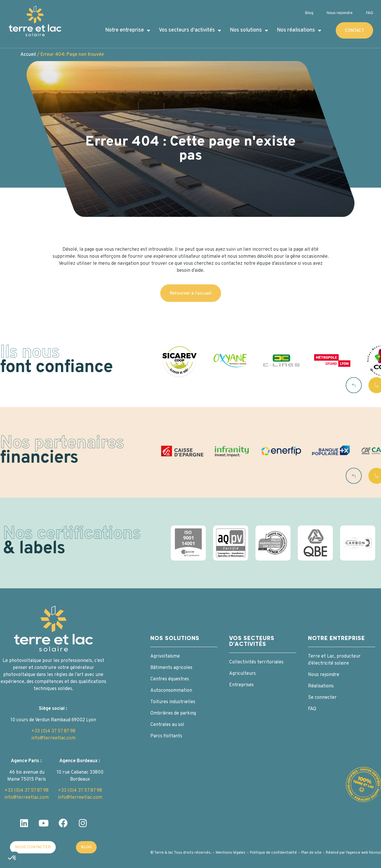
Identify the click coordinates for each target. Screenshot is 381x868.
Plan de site (311, 853)
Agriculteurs (242, 674)
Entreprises (241, 685)
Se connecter (322, 698)
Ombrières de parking (173, 713)
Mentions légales (231, 853)
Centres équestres (170, 679)
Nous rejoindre (340, 13)
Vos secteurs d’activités (190, 30)
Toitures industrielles (173, 702)
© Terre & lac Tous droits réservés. (181, 853)
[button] (354, 385)
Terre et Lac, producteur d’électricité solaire (334, 660)
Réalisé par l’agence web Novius (353, 853)
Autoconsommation (171, 691)
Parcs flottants (166, 736)
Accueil (28, 55)
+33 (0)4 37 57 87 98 (53, 731)
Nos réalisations (299, 30)
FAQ (369, 13)
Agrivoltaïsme (165, 656)
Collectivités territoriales (256, 662)
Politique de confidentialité (273, 853)
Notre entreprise (128, 30)
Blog (309, 13)
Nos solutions (249, 30)
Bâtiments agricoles (171, 668)
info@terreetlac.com (53, 738)
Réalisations (321, 686)
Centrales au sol (167, 725)
